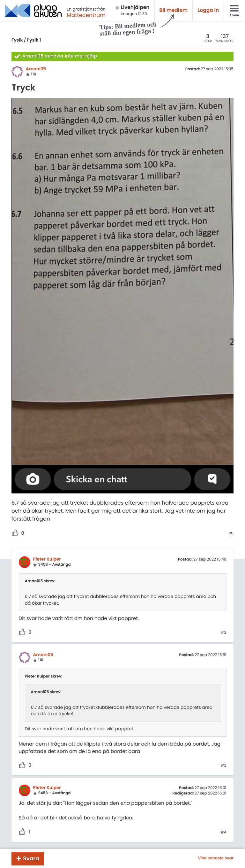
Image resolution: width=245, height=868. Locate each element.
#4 (224, 833)
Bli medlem (174, 10)
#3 (223, 766)
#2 (223, 633)
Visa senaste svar (216, 858)
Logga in (208, 10)
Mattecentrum (86, 15)
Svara (31, 858)
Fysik (17, 40)
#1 (231, 534)
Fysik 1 (34, 40)
